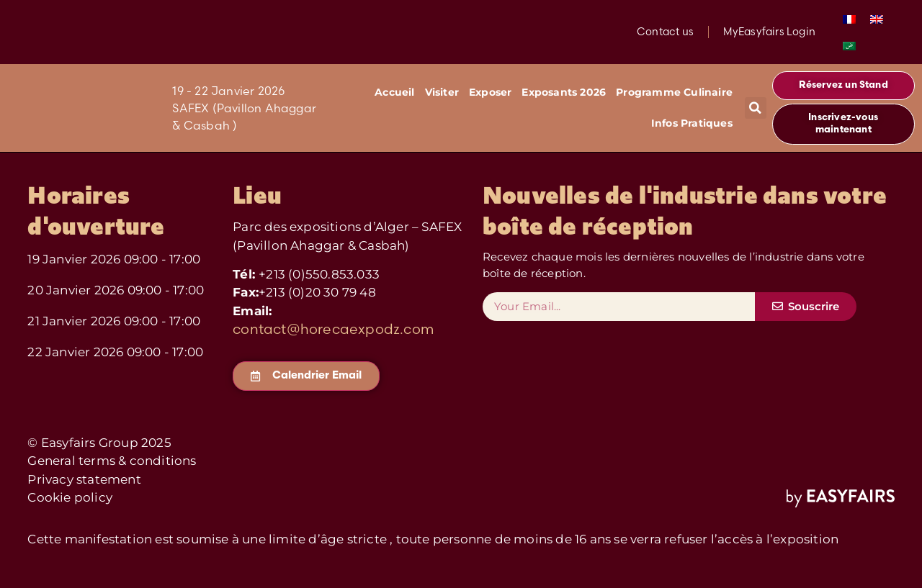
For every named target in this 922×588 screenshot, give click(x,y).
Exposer (490, 92)
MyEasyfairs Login (769, 32)
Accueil (394, 92)
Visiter (442, 92)
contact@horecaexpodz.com (333, 329)
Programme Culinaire (674, 92)
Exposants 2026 (564, 92)
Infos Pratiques (692, 123)
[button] (756, 108)
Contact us (664, 32)
